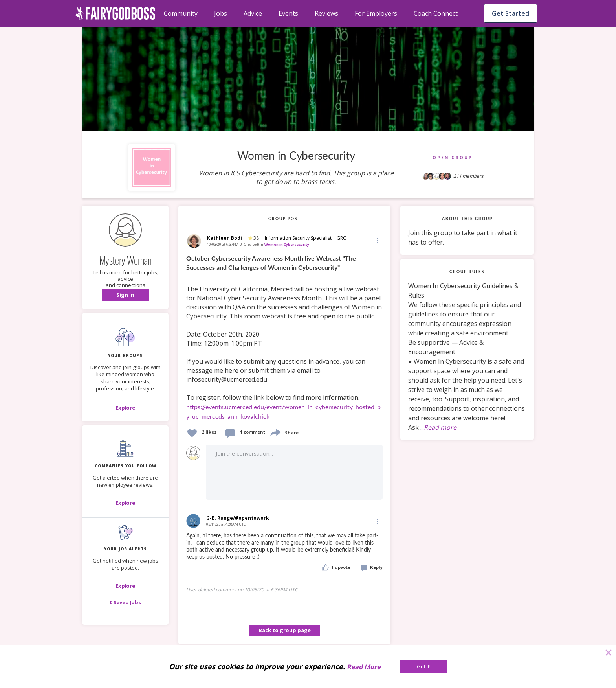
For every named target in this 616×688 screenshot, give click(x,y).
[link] (284, 338)
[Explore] (125, 408)
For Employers (376, 13)
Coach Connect (436, 13)
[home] (115, 13)
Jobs (221, 13)
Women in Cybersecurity (287, 244)
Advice (253, 13)
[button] (125, 295)
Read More (364, 667)
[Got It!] (423, 667)
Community (181, 13)
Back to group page (285, 630)
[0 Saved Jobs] (125, 602)
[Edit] (377, 240)
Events (288, 13)
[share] (275, 432)
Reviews (326, 13)
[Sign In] (125, 295)
